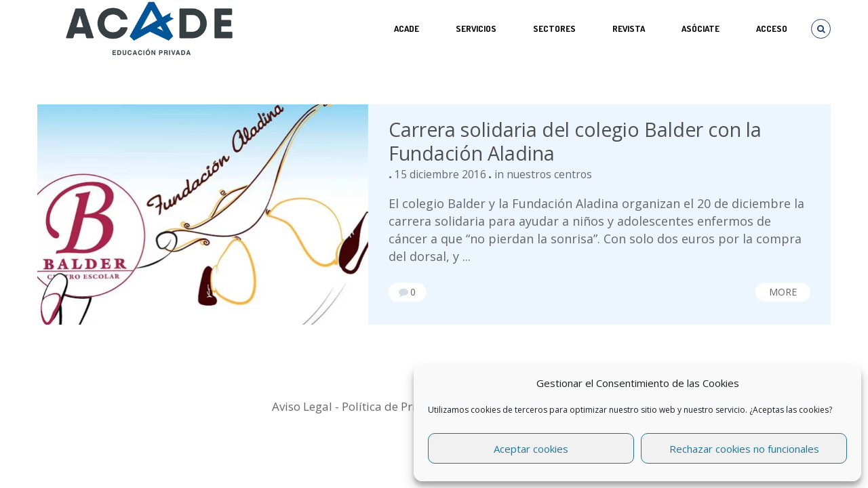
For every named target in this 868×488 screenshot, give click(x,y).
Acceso (772, 28)
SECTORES (554, 28)
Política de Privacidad (400, 406)
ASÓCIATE (701, 28)
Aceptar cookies (531, 449)
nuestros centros (549, 174)
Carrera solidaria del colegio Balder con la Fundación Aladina (575, 141)
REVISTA (629, 28)
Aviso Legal (302, 406)
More (783, 292)
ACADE (407, 28)
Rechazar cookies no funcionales (744, 449)
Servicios (476, 28)
